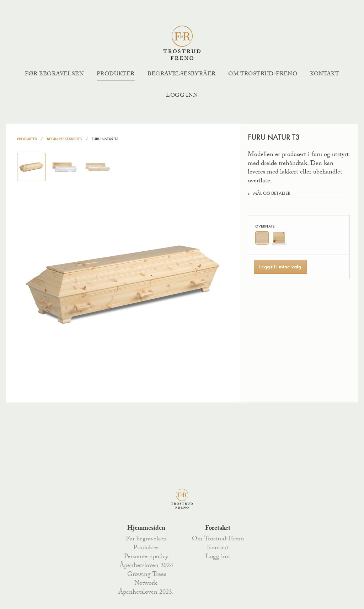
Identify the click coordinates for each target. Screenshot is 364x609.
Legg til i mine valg (280, 267)
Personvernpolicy (146, 557)
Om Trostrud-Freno (263, 74)
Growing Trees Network (147, 579)
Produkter (116, 74)
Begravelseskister (65, 139)
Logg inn (182, 96)
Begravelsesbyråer (182, 74)
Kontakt (325, 74)
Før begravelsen (54, 74)
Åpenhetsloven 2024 (146, 566)
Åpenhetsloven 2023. (146, 593)
